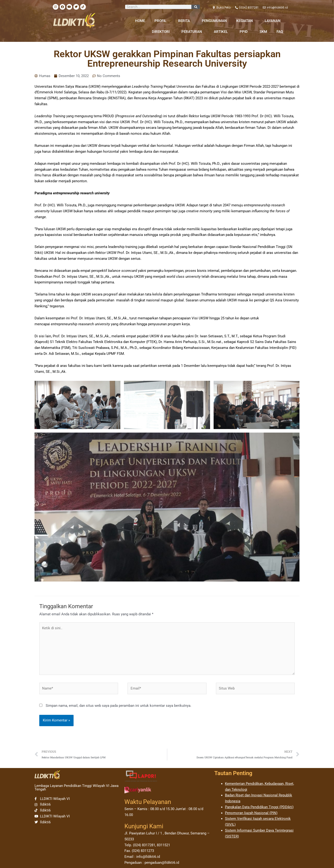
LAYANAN (274, 21)
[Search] (196, 7)
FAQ (280, 32)
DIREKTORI (162, 32)
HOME (140, 21)
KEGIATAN (246, 21)
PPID (245, 32)
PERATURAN (193, 32)
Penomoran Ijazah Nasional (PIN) (251, 813)
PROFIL (162, 21)
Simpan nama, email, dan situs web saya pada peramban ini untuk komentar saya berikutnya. (119, 706)
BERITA (185, 21)
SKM (263, 32)
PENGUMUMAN (214, 21)
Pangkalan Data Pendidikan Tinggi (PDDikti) (259, 807)
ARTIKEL (222, 32)
